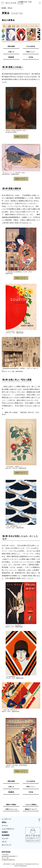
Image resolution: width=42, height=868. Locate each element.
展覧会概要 (11, 46)
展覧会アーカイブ (31, 809)
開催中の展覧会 (11, 805)
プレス (4, 842)
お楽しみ (11, 52)
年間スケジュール (11, 809)
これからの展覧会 (31, 805)
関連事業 (11, 57)
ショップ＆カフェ (8, 829)
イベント (5, 826)
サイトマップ (6, 845)
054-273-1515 (8, 860)
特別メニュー (31, 52)
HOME (4, 8)
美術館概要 (6, 835)
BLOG (37, 856)
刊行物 (31, 57)
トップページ (6, 819)
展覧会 (4, 822)
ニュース (5, 838)
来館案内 (5, 832)
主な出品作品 (31, 46)
